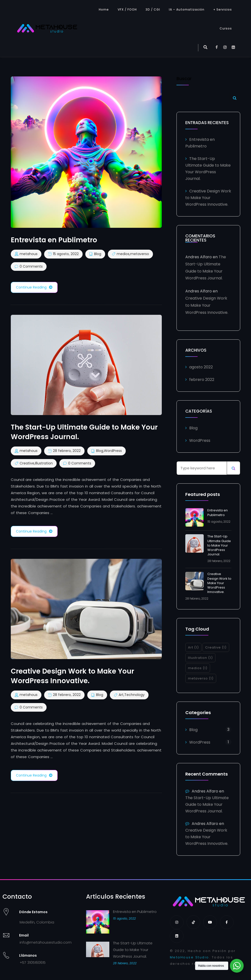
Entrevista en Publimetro (218, 512)
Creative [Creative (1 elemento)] (216, 647)
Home (104, 9)
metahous (29, 254)
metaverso (140, 254)
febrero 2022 (202, 380)
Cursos (226, 28)
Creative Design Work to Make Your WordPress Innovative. (208, 198)
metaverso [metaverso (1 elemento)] (201, 678)
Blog (98, 254)
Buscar (184, 79)
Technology (134, 695)
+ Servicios (223, 9)
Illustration (44, 463)
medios (123, 254)
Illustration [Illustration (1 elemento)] (200, 658)
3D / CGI (153, 9)
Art (121, 695)
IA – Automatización (187, 9)
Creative (27, 463)
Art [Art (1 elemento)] (193, 647)
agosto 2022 (201, 367)
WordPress (113, 451)
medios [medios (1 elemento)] (198, 668)
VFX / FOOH (127, 9)
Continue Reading (34, 287)
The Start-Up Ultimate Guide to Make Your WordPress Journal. (219, 545)
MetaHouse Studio (189, 957)
